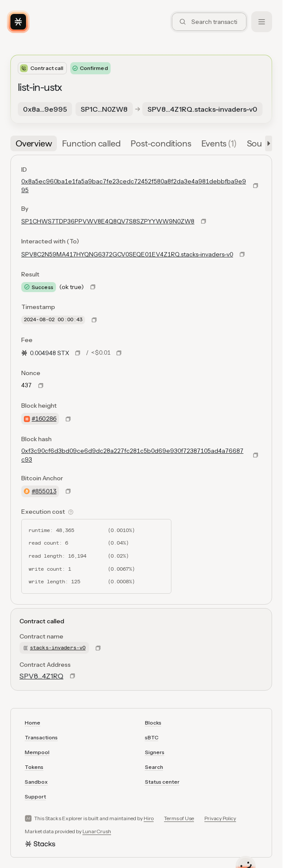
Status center (162, 782)
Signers (155, 752)
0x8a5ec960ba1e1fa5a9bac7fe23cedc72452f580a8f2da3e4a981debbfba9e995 (134, 186)
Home (33, 723)
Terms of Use (179, 818)
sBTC (152, 737)
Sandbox (36, 782)
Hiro (149, 818)
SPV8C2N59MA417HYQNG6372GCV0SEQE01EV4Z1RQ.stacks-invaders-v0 (127, 254)
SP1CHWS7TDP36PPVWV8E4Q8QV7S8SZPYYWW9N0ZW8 (108, 221)
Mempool (37, 752)
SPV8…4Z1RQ (41, 676)
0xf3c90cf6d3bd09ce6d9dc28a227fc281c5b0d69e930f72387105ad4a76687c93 (132, 455)
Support (35, 796)
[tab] (34, 143)
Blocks (153, 723)
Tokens (34, 767)
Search (154, 767)
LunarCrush (97, 831)
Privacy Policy (220, 818)
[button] (267, 143)
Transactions (41, 737)
